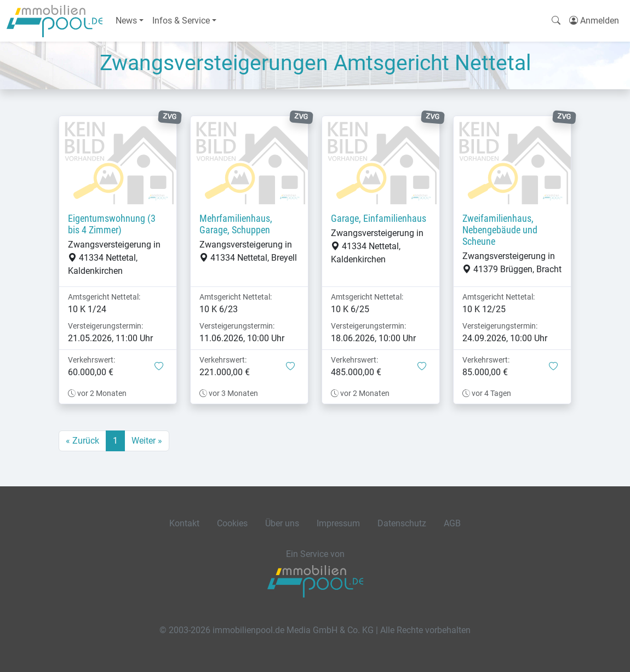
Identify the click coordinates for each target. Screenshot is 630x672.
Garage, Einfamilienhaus (379, 219)
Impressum (338, 523)
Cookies (232, 523)
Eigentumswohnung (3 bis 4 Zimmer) (112, 224)
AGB (452, 523)
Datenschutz (402, 523)
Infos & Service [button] (181, 21)
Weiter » (147, 441)
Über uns (282, 523)
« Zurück (82, 441)
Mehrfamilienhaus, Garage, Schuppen (236, 224)
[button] (159, 367)
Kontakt (184, 523)
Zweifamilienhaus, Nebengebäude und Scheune (500, 230)
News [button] (126, 21)
